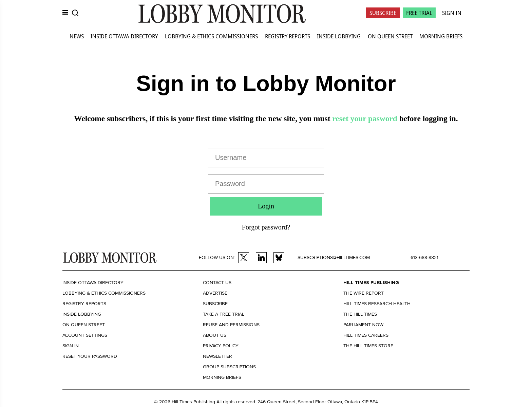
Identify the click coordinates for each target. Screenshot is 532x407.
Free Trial (419, 13)
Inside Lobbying (339, 36)
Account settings (85, 335)
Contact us (217, 283)
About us (215, 335)
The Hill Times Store (368, 346)
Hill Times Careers (366, 335)
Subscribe (383, 13)
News (77, 36)
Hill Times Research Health (377, 304)
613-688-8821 (424, 257)
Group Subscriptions (229, 367)
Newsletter (217, 356)
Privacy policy (221, 346)
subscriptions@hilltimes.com (334, 257)
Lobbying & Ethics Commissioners (211, 36)
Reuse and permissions (231, 325)
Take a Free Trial (224, 314)
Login (266, 206)
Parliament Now (363, 325)
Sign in (71, 346)
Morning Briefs (441, 36)
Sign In (452, 13)
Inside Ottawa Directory (124, 36)
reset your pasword (365, 118)
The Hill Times (360, 314)
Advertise (215, 293)
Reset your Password (90, 356)
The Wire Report (364, 293)
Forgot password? (266, 227)
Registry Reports (288, 36)
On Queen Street (390, 36)
